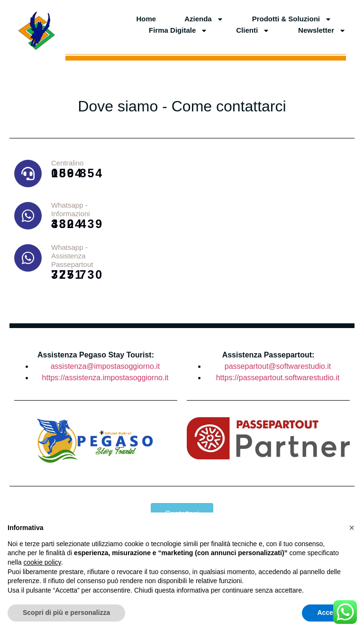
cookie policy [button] (42, 562)
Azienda (204, 19)
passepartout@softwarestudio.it (278, 366)
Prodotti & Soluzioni (292, 19)
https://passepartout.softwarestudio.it (278, 378)
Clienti (253, 30)
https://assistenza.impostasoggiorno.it (105, 378)
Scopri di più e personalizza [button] (66, 613)
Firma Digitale (178, 30)
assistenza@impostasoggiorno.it (105, 366)
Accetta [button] (329, 613)
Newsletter (322, 30)
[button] (352, 528)
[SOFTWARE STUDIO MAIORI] (240, 231)
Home (146, 19)
